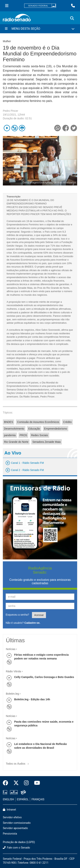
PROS (23, 435)
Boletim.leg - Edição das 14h (32, 699)
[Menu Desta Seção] (40, 29)
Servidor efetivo (12, 817)
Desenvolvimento (14, 429)
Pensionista (10, 834)
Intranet (9, 810)
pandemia (10, 435)
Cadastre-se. (32, 623)
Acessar (39, 615)
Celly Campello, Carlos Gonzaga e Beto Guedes (44, 677)
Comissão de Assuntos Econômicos (38, 422)
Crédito (67, 422)
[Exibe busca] (72, 18)
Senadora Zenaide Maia (46, 442)
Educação (34, 429)
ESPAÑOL (23, 799)
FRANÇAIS (38, 799)
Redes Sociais (40, 435)
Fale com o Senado (16, 848)
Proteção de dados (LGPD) (19, 842)
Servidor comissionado (17, 823)
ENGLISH (8, 799)
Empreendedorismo (56, 429)
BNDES (9, 422)
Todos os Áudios (18, 762)
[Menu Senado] (7, 6)
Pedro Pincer (10, 111)
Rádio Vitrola (13, 671)
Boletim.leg (12, 694)
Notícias (11, 649)
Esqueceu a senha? (17, 615)
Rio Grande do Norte (16, 442)
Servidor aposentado (15, 828)
